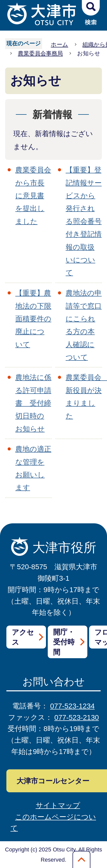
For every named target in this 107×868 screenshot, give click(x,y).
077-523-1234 (72, 706)
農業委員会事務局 (40, 53)
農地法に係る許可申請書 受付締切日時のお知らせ (33, 403)
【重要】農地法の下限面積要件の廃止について (33, 319)
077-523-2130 (77, 717)
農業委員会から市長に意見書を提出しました (33, 196)
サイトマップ (58, 805)
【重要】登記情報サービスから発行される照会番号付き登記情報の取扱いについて (84, 221)
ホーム (60, 44)
